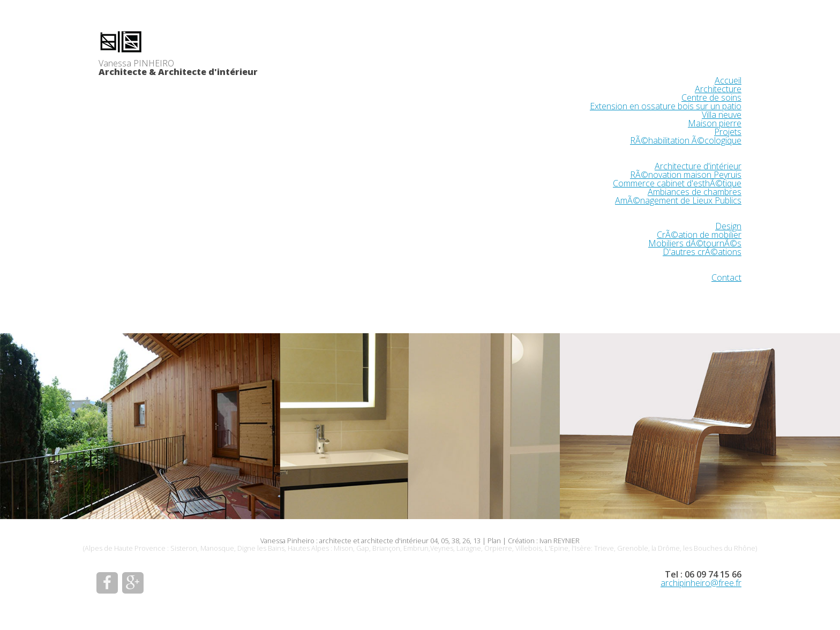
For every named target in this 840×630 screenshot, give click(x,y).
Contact (726, 277)
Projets (728, 132)
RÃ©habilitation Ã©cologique (686, 140)
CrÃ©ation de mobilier (699, 235)
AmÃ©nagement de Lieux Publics (678, 200)
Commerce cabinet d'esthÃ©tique (677, 183)
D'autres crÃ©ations (702, 252)
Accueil (728, 80)
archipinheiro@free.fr (701, 583)
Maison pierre (715, 123)
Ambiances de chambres (695, 192)
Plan (494, 541)
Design (728, 226)
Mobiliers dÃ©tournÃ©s (695, 243)
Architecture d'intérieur (698, 166)
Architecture (718, 89)
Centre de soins (711, 97)
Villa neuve (722, 115)
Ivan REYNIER (560, 541)
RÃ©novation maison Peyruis (686, 175)
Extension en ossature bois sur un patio (666, 106)
